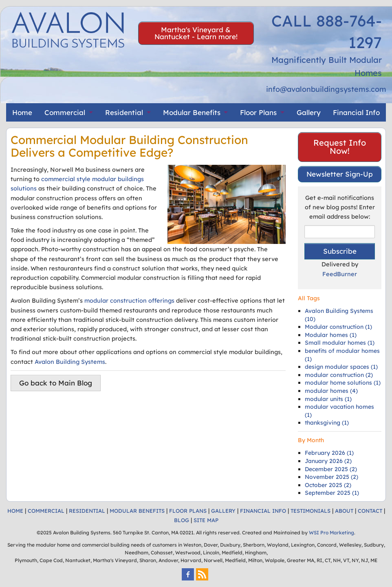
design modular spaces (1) (341, 367)
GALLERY (223, 511)
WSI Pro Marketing (331, 533)
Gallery (309, 112)
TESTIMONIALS (311, 511)
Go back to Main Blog (56, 383)
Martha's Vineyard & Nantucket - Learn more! (196, 33)
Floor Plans (258, 112)
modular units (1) (328, 399)
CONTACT (370, 511)
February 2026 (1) (329, 453)
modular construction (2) (339, 375)
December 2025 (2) (331, 469)
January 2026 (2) (328, 461)
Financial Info (356, 112)
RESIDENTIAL (87, 511)
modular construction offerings (129, 300)
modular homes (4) (331, 391)
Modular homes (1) (331, 335)
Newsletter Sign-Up (340, 174)
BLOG (182, 520)
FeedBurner (340, 274)
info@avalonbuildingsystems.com (326, 89)
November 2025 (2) (331, 477)
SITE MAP (206, 520)
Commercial (65, 112)
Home (22, 112)
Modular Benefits (192, 112)
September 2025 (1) (332, 493)
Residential (124, 112)
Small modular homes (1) (340, 343)
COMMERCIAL (46, 511)
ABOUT (344, 511)
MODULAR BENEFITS (137, 511)
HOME (15, 511)
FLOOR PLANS (188, 511)
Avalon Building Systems (70, 362)
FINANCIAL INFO (263, 511)
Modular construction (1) (338, 327)
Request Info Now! (340, 147)
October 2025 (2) (328, 485)
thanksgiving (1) (327, 423)
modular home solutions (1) (343, 383)
